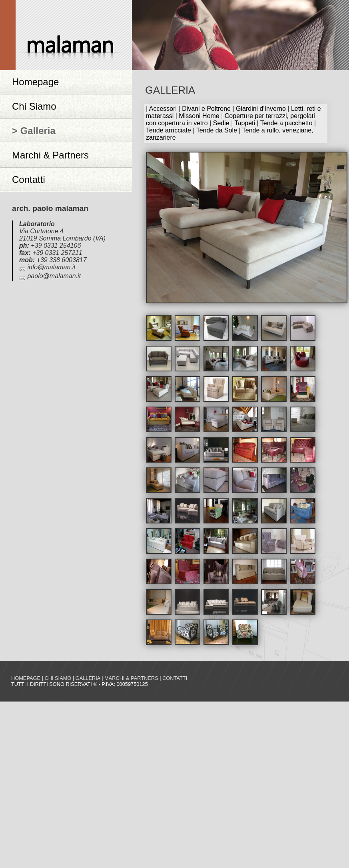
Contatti (29, 179)
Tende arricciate (169, 130)
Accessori (163, 109)
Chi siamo (58, 678)
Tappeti (245, 123)
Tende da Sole (217, 130)
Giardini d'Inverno (261, 109)
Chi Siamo (34, 106)
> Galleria (34, 131)
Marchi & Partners (50, 155)
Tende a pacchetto (286, 123)
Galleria (88, 678)
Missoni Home (199, 116)
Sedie (221, 123)
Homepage (35, 82)
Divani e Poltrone (206, 109)
